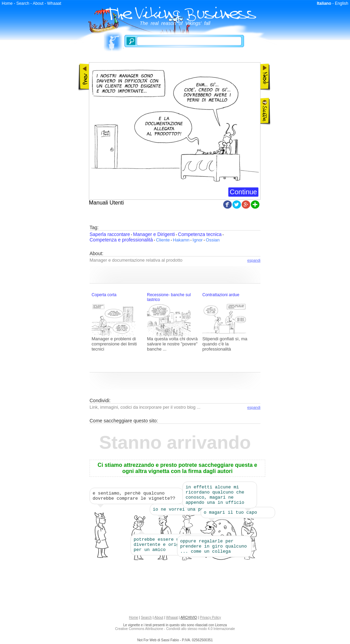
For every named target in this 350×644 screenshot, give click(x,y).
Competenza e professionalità (121, 240)
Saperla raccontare (110, 234)
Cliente (163, 240)
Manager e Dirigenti (154, 234)
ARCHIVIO (189, 620)
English (342, 3)
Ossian (213, 240)
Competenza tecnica (200, 234)
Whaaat (54, 3)
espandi (254, 260)
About (38, 3)
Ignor (198, 240)
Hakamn (181, 240)
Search (23, 3)
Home (7, 3)
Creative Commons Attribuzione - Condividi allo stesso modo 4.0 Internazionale (175, 631)
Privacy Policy (210, 620)
